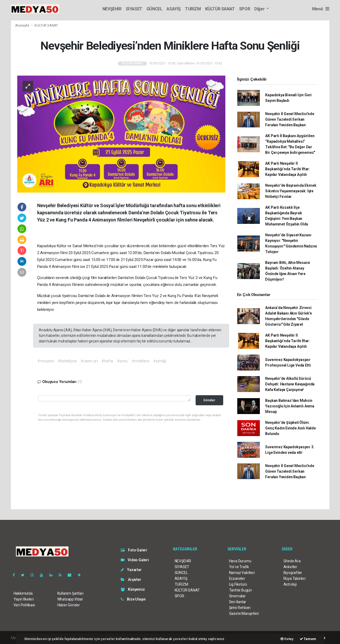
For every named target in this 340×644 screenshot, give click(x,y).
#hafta (107, 361)
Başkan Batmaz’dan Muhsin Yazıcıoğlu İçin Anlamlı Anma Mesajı (290, 406)
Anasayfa (23, 25)
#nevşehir (46, 361)
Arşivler (131, 580)
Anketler (290, 567)
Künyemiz (133, 589)
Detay (287, 639)
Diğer (260, 9)
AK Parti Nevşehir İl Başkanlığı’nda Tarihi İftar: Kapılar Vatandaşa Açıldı (288, 169)
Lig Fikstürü (238, 584)
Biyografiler (293, 573)
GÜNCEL (154, 9)
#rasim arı (89, 361)
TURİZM (193, 9)
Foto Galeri (134, 550)
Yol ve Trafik (239, 567)
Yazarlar (131, 570)
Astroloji (290, 584)
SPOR (245, 9)
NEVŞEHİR (112, 9)
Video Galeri (135, 560)
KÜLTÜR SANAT (220, 9)
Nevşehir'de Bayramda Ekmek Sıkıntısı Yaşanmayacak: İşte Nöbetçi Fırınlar (291, 191)
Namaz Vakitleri (242, 573)
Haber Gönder (69, 605)
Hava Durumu (240, 561)
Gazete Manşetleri (244, 613)
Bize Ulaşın (133, 599)
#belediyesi (67, 361)
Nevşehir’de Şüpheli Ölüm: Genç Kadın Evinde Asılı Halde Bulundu (290, 428)
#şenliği (160, 361)
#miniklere (140, 361)
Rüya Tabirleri (294, 578)
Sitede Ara (292, 561)
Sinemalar (237, 596)
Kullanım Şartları (70, 593)
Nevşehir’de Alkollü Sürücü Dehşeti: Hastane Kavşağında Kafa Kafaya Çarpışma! (290, 384)
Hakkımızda (23, 593)
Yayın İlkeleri (24, 599)
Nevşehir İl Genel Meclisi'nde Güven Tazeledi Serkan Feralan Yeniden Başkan (290, 119)
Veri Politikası (24, 605)
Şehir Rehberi (240, 608)
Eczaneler (237, 578)
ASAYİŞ (174, 9)
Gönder (209, 400)
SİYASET (134, 9)
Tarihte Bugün (241, 590)
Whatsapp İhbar (70, 599)
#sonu (122, 361)
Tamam (308, 639)
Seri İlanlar (238, 602)
